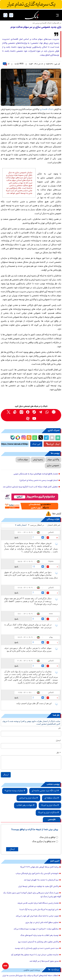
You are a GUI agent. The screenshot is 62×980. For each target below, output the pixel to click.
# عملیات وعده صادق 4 (15, 791)
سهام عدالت (23, 460)
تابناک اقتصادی (47, 109)
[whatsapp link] (47, 412)
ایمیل (58, 741)
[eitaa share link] (29, 438)
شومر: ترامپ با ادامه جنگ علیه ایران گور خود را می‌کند (37, 916)
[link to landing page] (32, 15)
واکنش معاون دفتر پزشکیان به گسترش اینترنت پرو (38, 942)
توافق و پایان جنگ (47, 837)
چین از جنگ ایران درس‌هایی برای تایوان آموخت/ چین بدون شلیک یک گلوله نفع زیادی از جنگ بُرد (32, 895)
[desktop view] (11, 15)
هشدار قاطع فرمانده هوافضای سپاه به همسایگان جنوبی (36, 474)
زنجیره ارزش (38, 460)
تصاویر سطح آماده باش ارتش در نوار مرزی (42, 923)
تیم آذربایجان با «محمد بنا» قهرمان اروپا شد (41, 880)
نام (60, 728)
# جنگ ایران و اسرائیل (28, 798)
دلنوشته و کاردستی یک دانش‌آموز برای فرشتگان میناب (37, 874)
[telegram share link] (46, 438)
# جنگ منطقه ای (52, 798)
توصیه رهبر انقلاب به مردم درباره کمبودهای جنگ (40, 935)
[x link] (9, 412)
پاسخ (16, 537)
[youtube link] (34, 418)
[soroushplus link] (28, 412)
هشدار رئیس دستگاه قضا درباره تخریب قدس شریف (38, 903)
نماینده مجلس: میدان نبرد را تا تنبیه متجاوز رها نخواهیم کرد (35, 955)
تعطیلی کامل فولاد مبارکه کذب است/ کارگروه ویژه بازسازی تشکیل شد (30, 487)
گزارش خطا (57, 514)
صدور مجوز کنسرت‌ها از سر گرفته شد (44, 961)
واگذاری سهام (53, 460)
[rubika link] (54, 412)
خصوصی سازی (53, 466)
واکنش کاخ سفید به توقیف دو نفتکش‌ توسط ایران (39, 887)
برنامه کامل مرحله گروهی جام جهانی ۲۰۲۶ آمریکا (40, 867)
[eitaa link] (15, 412)
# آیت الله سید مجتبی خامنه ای (45, 791)
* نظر (59, 753)
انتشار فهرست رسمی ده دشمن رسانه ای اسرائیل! (39, 480)
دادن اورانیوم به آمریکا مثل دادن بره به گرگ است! (39, 910)
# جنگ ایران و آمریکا (50, 805)
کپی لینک (36, 444)
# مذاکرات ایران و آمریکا (48, 813)
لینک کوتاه (53, 444)
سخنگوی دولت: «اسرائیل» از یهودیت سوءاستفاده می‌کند (36, 929)
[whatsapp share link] (35, 438)
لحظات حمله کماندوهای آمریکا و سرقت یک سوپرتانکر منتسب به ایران (30, 976)
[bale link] (34, 412)
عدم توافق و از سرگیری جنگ (44, 842)
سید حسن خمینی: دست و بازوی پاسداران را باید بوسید (37, 948)
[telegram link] (41, 412)
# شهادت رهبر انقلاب (25, 805)
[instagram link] (21, 412)
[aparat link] (28, 418)
